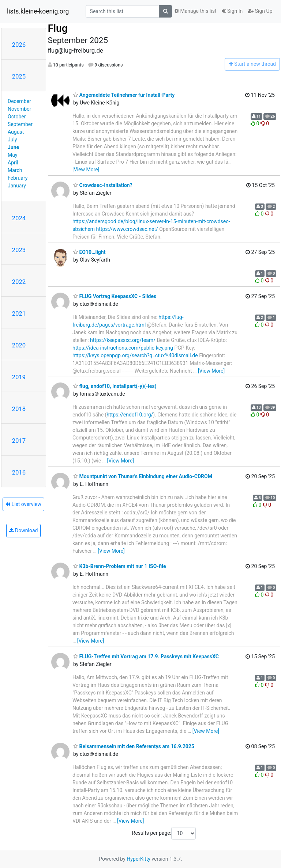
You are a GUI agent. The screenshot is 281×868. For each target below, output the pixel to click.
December (19, 101)
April (13, 163)
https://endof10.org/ (130, 415)
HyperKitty (138, 859)
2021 (19, 313)
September (20, 124)
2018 (19, 409)
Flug (58, 28)
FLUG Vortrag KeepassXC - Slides (115, 296)
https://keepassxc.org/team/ (123, 340)
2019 (19, 377)
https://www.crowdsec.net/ (127, 229)
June (13, 147)
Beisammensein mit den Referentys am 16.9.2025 (134, 746)
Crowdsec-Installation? (103, 185)
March (15, 170)
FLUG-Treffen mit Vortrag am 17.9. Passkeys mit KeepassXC (146, 656)
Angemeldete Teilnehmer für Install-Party (124, 95)
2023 (19, 250)
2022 (19, 282)
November (19, 109)
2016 (19, 472)
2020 (19, 345)
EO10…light (89, 252)
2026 (19, 45)
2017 (19, 441)
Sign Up (260, 11)
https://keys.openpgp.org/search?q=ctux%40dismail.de (135, 355)
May (12, 155)
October (17, 117)
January (17, 186)
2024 (19, 218)
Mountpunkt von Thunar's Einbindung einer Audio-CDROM (143, 476)
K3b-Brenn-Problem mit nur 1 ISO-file (120, 566)
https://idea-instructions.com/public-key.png (123, 348)
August (16, 132)
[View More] (86, 170)
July (12, 140)
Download (24, 530)
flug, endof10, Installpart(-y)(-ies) (115, 386)
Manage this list (195, 11)
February (18, 178)
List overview (23, 504)
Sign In (232, 11)
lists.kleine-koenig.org (38, 11)
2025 (19, 76)
